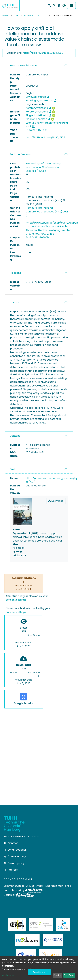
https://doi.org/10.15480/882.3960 (43, 53)
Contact (11, 843)
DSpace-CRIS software (29, 886)
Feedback (39, 972)
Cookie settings (15, 856)
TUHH (17, 16)
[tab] (39, 66)
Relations (15, 273)
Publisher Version (20, 154)
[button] (64, 6)
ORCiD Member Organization (41, 924)
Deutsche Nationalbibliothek (17, 924)
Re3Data (27, 940)
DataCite (63, 924)
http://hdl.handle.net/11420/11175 (45, 138)
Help (54, 5)
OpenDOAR (53, 940)
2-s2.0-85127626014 (38, 238)
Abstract (15, 302)
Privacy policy (14, 863)
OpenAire (26, 955)
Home (6, 16)
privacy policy (43, 969)
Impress (11, 870)
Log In (59, 5)
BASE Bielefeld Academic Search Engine (51, 955)
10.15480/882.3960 (37, 130)
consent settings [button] (16, 600)
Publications (32, 16)
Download (56, 501)
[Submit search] (49, 5)
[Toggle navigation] (71, 5)
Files (12, 469)
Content (15, 436)
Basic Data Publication (23, 65)
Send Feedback (15, 850)
